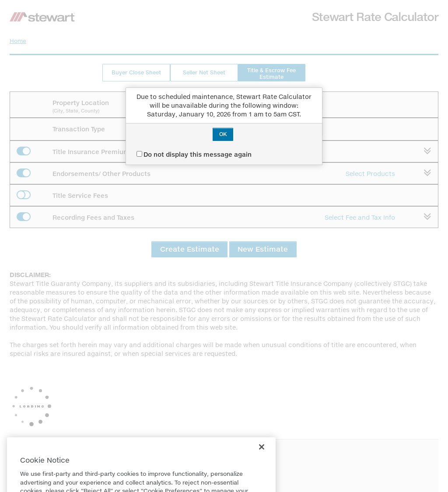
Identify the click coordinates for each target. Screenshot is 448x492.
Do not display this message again (194, 154)
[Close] (262, 457)
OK (223, 134)
